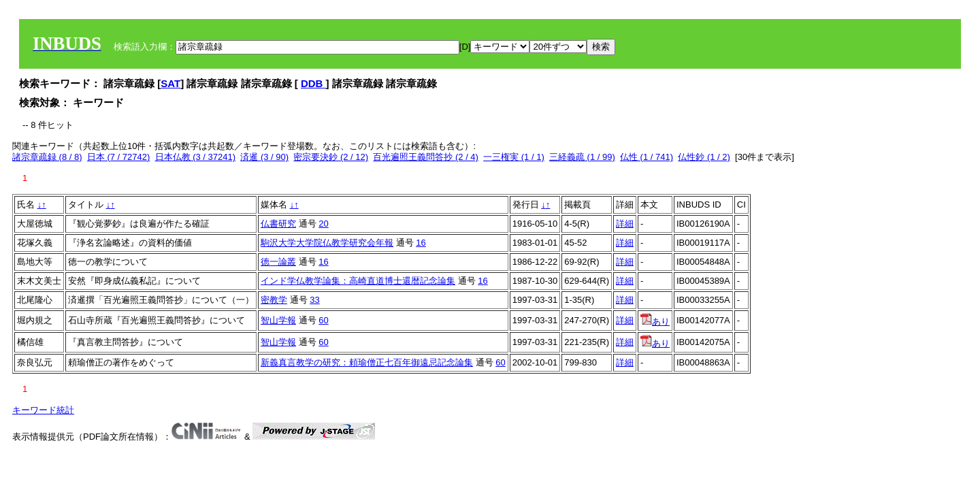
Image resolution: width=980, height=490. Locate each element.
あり (655, 322)
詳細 (625, 224)
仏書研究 (278, 224)
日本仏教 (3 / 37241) (196, 157)
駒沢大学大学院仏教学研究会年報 (327, 243)
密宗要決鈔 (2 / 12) (331, 157)
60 (323, 320)
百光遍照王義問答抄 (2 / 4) (426, 157)
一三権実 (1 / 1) (514, 157)
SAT (170, 83)
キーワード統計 (43, 410)
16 (421, 243)
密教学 (274, 300)
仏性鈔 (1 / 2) (704, 157)
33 (314, 300)
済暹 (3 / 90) (264, 157)
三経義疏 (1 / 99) (582, 157)
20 (323, 224)
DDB (313, 83)
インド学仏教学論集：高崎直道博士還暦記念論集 (358, 281)
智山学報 (278, 320)
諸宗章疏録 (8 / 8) (47, 157)
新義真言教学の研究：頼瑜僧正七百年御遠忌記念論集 (367, 362)
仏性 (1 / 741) (647, 157)
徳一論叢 (278, 262)
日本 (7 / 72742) (119, 157)
